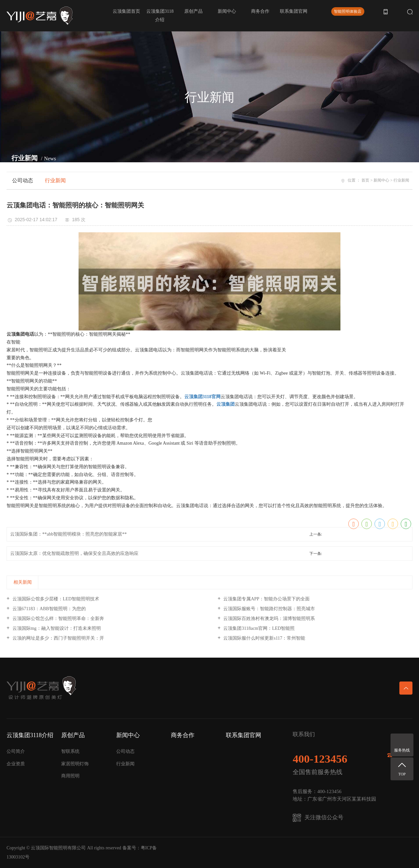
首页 (365, 180)
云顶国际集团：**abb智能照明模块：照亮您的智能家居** (68, 534)
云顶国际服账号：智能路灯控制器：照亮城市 (269, 609)
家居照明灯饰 (75, 764)
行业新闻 (55, 180)
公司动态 (23, 180)
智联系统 (70, 751)
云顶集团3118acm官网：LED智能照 (259, 628)
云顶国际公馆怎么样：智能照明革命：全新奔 (58, 619)
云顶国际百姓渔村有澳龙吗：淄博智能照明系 (269, 619)
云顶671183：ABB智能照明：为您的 (48, 609)
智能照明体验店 (348, 11)
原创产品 (193, 11)
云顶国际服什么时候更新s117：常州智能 (264, 638)
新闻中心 (227, 11)
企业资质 (16, 764)
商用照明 (70, 776)
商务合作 (260, 11)
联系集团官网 (294, 11)
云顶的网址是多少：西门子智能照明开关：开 (58, 638)
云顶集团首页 (126, 11)
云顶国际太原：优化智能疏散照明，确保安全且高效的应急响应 (74, 553)
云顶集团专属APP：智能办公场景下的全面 (266, 599)
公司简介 (16, 751)
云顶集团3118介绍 (160, 16)
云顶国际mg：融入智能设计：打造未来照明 (56, 628)
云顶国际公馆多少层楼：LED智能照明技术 (55, 599)
